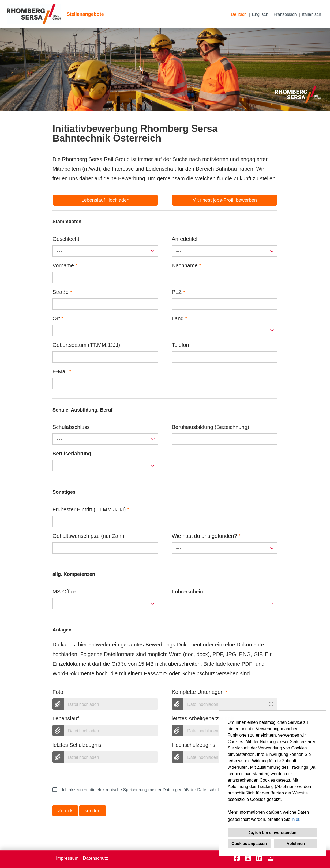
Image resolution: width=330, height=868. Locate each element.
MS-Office (64, 592)
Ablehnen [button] (296, 844)
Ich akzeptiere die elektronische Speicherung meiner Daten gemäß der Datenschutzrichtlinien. (146, 790)
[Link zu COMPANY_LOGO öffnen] (34, 14)
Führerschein (187, 592)
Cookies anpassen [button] (249, 844)
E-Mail (62, 371)
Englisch (260, 14)
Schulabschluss (71, 427)
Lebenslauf (66, 718)
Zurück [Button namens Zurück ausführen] (65, 811)
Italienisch (312, 14)
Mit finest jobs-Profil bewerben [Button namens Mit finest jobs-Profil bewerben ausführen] (225, 200)
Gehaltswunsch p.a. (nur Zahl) (88, 536)
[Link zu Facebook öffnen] (237, 858)
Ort (58, 318)
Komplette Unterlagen (199, 692)
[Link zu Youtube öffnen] (271, 858)
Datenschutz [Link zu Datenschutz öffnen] (95, 858)
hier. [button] (297, 819)
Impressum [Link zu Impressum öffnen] (67, 858)
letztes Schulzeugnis (77, 745)
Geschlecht (66, 239)
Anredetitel (185, 239)
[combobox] (105, 251)
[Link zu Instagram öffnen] (248, 858)
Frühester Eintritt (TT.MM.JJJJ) (91, 509)
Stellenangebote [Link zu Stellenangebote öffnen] (85, 14)
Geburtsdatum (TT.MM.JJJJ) (86, 345)
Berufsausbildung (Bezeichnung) (210, 427)
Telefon (180, 345)
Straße (62, 292)
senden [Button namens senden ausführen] (93, 811)
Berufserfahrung (72, 454)
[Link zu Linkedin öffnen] (259, 858)
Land (179, 318)
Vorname (65, 265)
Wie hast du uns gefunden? (206, 536)
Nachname (186, 265)
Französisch (285, 14)
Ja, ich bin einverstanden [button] (272, 833)
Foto (58, 692)
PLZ (178, 292)
